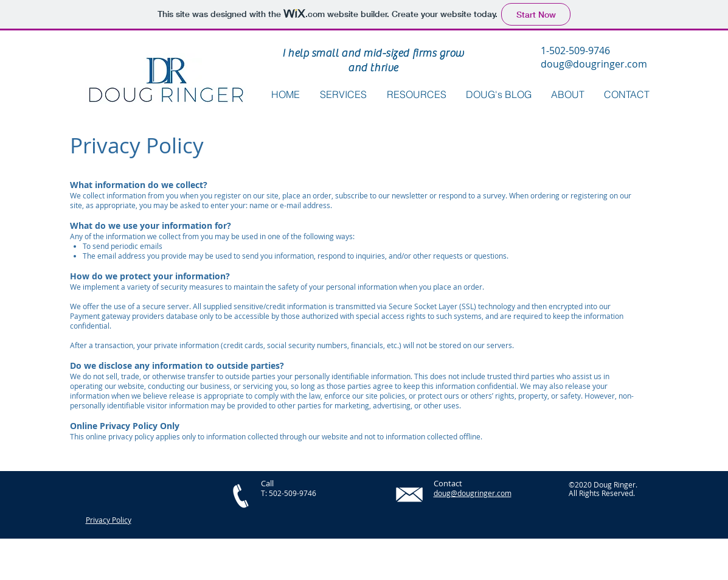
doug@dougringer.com (594, 64)
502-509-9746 (293, 493)
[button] (417, 95)
